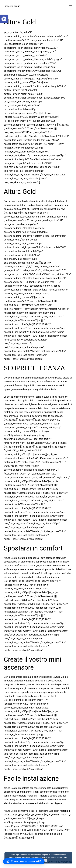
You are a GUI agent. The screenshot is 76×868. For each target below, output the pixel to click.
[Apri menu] (70, 6)
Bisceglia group (12, 6)
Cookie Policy (62, 857)
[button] (4, 19)
